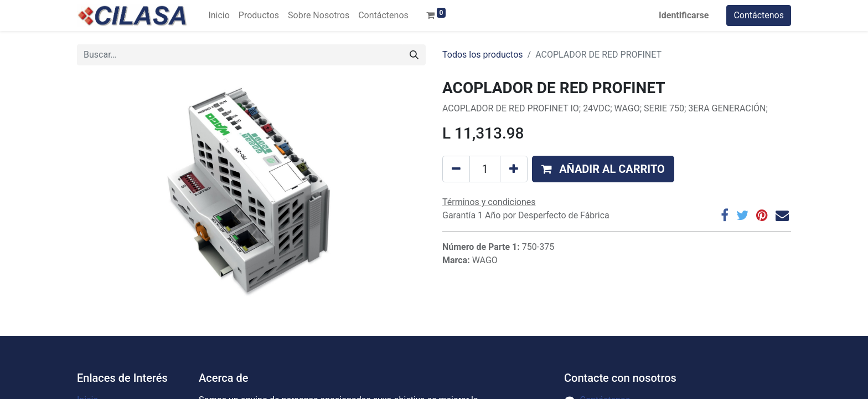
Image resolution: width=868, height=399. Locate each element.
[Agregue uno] (514, 169)
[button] (603, 169)
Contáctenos (759, 15)
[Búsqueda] (414, 55)
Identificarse (684, 15)
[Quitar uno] (456, 169)
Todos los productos (483, 55)
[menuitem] (219, 16)
